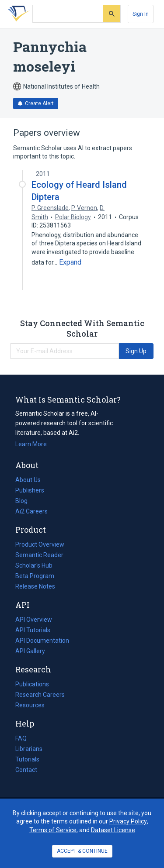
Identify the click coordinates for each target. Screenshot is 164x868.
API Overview (34, 620)
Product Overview (40, 544)
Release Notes (35, 586)
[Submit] (112, 14)
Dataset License (113, 830)
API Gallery (30, 651)
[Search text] (68, 14)
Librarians (29, 749)
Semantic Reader (39, 555)
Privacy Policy (128, 821)
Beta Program (35, 576)
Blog (25, 501)
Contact (26, 770)
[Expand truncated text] (70, 262)
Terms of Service (53, 830)
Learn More (31, 444)
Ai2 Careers (31, 511)
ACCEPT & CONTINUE (82, 851)
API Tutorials (33, 630)
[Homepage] (17, 14)
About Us (28, 480)
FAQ (21, 738)
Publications (32, 684)
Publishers (30, 490)
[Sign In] (141, 14)
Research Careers (40, 695)
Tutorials (27, 759)
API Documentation (42, 641)
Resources (30, 705)
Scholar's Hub (34, 565)
